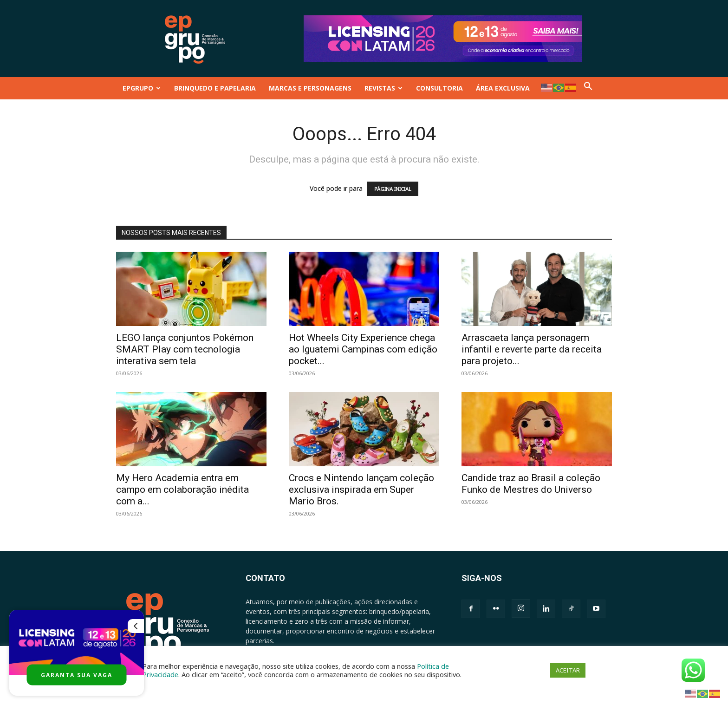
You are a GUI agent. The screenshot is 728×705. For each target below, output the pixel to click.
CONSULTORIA (439, 88)
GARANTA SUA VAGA (77, 675)
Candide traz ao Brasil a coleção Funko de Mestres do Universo (531, 484)
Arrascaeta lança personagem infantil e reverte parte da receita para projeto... (532, 349)
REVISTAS (383, 88)
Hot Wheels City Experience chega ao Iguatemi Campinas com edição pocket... (363, 349)
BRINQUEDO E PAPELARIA (215, 88)
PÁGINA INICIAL (393, 189)
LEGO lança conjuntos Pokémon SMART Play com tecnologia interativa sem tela (185, 349)
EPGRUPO (142, 88)
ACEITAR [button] (568, 670)
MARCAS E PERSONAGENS (310, 88)
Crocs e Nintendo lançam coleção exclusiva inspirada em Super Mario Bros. (361, 490)
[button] (588, 88)
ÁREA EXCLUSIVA (503, 88)
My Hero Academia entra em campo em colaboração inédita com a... (182, 490)
